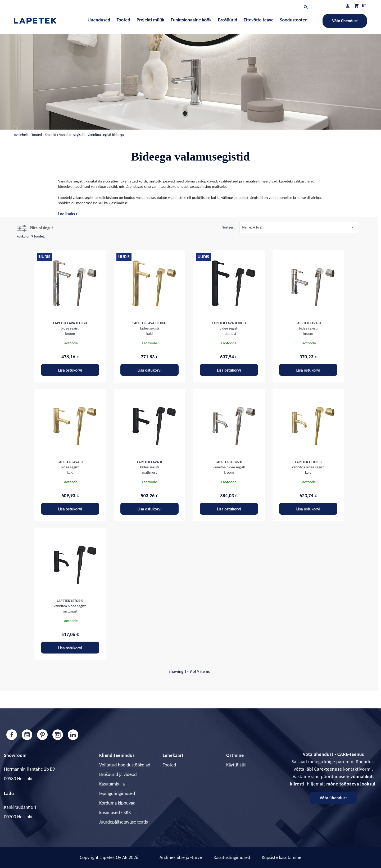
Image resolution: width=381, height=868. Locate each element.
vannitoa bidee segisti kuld (308, 467)
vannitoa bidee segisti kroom (229, 467)
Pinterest (42, 735)
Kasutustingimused (232, 857)
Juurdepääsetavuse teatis (124, 822)
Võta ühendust (345, 21)
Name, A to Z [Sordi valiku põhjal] (298, 227)
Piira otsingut (42, 228)
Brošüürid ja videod (118, 774)
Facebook (12, 735)
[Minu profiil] (348, 6)
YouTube (27, 735)
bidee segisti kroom (70, 328)
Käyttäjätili (236, 765)
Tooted (169, 765)
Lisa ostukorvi (70, 370)
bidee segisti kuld (149, 328)
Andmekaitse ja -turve (181, 857)
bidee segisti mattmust (229, 328)
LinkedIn (73, 735)
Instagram (58, 735)
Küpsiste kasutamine (281, 857)
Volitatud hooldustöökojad (125, 765)
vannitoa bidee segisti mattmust (70, 606)
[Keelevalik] (364, 5)
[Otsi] (274, 8)
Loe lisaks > (68, 214)
